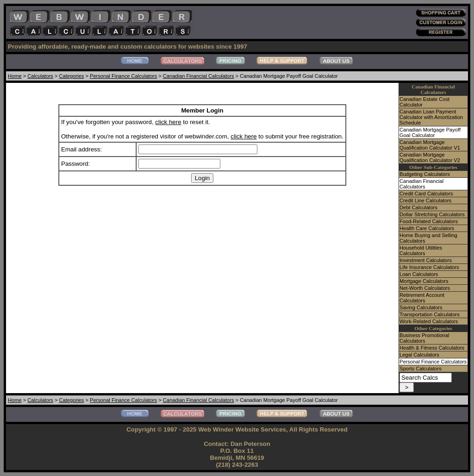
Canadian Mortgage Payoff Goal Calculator (430, 132)
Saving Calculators (421, 307)
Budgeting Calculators (425, 174)
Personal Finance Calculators (123, 76)
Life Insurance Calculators (429, 267)
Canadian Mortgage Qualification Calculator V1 (430, 145)
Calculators (40, 76)
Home (15, 76)
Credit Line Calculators (425, 200)
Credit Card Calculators (426, 194)
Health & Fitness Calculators (432, 348)
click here (168, 122)
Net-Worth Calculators (425, 288)
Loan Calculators (419, 274)
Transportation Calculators (430, 314)
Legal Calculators (419, 355)
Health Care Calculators (427, 228)
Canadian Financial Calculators (199, 76)
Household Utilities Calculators (421, 251)
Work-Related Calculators (429, 321)
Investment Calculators (426, 260)
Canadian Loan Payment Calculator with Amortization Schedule (431, 117)
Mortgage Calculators (424, 281)
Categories (72, 76)
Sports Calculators (421, 369)
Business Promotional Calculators (424, 338)
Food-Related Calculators (429, 221)
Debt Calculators (418, 207)
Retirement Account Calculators (422, 298)
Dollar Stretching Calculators (432, 214)
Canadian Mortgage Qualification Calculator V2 (430, 157)
